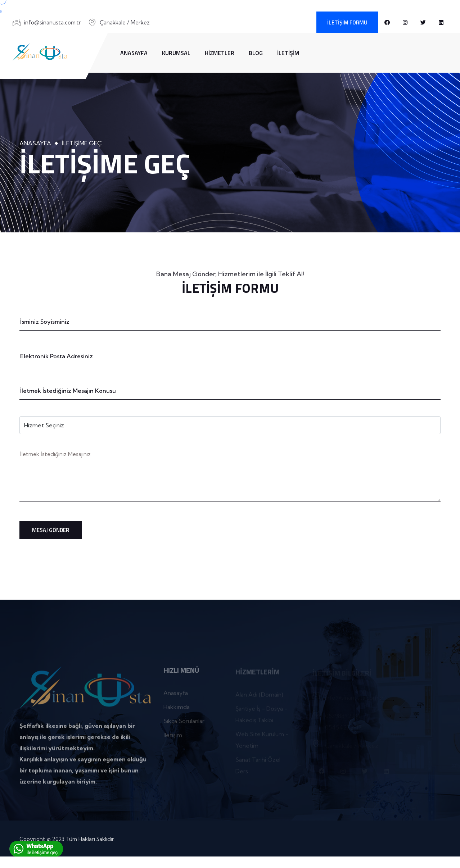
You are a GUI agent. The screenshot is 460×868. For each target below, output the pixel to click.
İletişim (288, 53)
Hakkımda (177, 710)
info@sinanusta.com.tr (53, 22)
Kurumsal (176, 53)
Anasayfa (134, 53)
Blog (256, 53)
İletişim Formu (347, 22)
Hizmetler (220, 53)
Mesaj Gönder (51, 530)
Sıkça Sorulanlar (184, 724)
